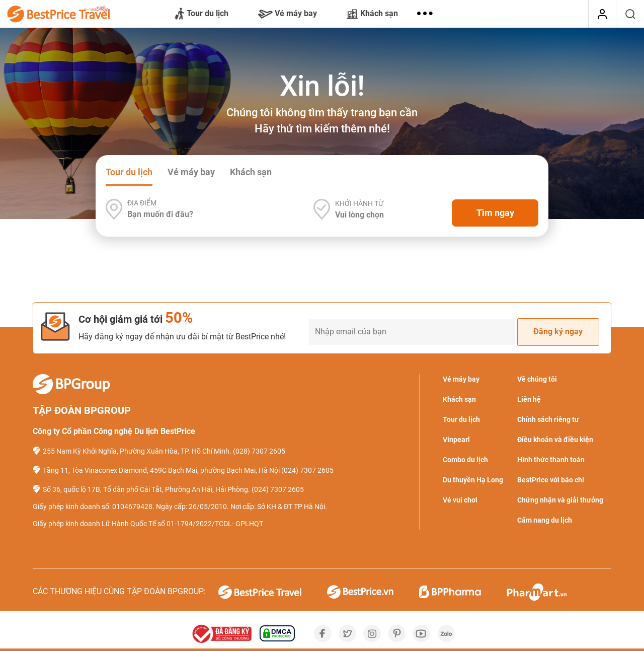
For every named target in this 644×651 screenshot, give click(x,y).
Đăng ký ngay (558, 332)
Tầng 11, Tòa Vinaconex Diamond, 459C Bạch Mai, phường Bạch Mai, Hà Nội (161, 470)
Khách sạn (372, 14)
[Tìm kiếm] (630, 14)
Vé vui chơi (460, 500)
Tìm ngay (495, 213)
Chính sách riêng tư (548, 419)
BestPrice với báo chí (551, 480)
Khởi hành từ (359, 203)
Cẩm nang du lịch (545, 520)
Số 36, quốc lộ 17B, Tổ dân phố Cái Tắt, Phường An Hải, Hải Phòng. (146, 489)
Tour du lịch (202, 14)
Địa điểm (142, 203)
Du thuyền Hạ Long (473, 480)
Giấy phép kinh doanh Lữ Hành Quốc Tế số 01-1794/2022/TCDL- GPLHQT (148, 524)
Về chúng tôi (537, 379)
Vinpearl (456, 440)
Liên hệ (529, 399)
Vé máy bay (288, 13)
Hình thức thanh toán (551, 460)
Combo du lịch (465, 460)
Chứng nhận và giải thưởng (560, 500)
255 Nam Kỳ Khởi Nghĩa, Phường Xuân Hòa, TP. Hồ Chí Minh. (137, 451)
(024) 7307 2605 (307, 470)
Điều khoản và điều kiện (555, 440)
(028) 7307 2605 (259, 451)
